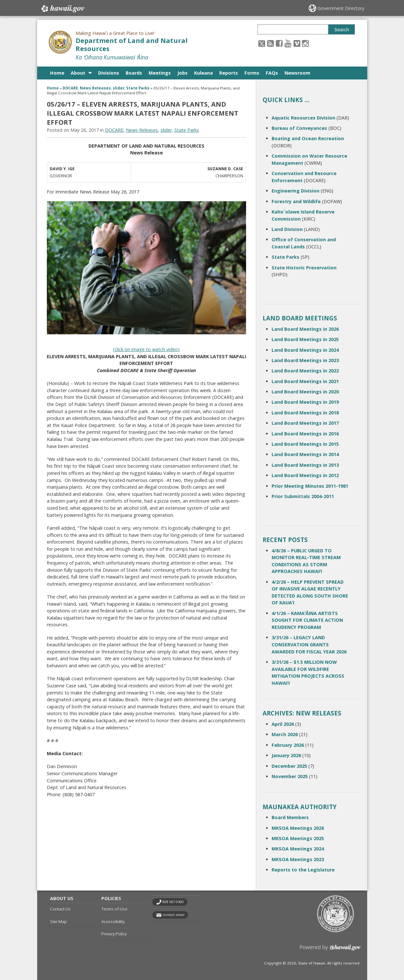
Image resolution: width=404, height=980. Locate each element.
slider (119, 88)
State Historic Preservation (304, 268)
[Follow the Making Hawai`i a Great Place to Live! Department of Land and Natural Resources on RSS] (270, 43)
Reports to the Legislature (303, 870)
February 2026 (288, 745)
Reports (229, 73)
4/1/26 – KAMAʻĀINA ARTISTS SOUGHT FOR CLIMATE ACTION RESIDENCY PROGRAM (307, 620)
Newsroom (297, 73)
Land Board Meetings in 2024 (305, 350)
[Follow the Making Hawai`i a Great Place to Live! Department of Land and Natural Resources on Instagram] (305, 43)
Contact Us (60, 909)
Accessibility (113, 922)
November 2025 (290, 776)
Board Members (290, 817)
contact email (173, 915)
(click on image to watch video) (146, 349)
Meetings (160, 73)
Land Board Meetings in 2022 (305, 371)
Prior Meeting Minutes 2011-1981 (310, 486)
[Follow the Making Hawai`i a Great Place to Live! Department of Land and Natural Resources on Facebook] (279, 43)
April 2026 (283, 724)
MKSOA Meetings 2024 (298, 849)
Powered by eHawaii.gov (330, 950)
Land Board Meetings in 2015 (305, 444)
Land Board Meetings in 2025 (305, 339)
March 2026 (285, 734)
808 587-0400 (173, 902)
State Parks (138, 88)
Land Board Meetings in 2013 (305, 465)
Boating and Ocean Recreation (308, 138)
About (78, 73)
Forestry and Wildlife (296, 201)
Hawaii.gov (62, 9)
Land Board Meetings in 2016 (305, 434)
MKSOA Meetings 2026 (298, 828)
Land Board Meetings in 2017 (305, 423)
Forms (252, 73)
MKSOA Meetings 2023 (298, 859)
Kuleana (203, 73)
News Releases (95, 88)
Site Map (58, 922)
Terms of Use (114, 909)
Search (342, 30)
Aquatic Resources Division (303, 118)
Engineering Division (295, 191)
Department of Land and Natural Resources (132, 45)
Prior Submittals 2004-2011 (303, 496)
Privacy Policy (114, 934)
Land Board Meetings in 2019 (305, 402)
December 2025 (289, 766)
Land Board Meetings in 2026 (305, 329)
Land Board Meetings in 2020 (305, 392)
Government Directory (341, 8)
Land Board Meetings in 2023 (305, 360)
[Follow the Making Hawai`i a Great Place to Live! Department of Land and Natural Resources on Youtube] (288, 43)
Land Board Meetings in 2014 (305, 454)
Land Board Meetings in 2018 (305, 413)
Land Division (287, 229)
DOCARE (70, 88)
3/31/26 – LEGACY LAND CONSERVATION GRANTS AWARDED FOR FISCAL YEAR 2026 (309, 644)
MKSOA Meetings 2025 (298, 838)
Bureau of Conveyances (299, 128)
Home (57, 73)
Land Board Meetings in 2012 (305, 475)
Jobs (182, 73)
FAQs (272, 73)
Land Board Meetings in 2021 (305, 381)
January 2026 (286, 755)
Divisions (109, 73)
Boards (134, 73)
